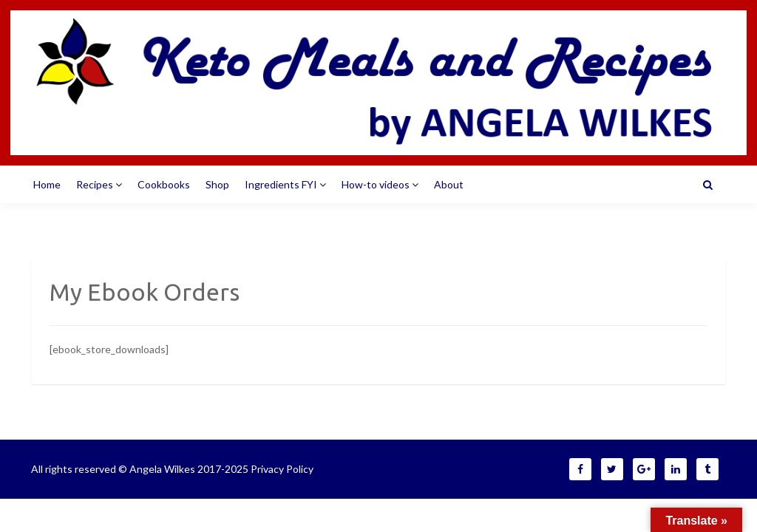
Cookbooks (164, 184)
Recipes (99, 184)
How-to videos (380, 184)
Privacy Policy (282, 469)
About (449, 184)
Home (47, 184)
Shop (217, 184)
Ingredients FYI (285, 184)
